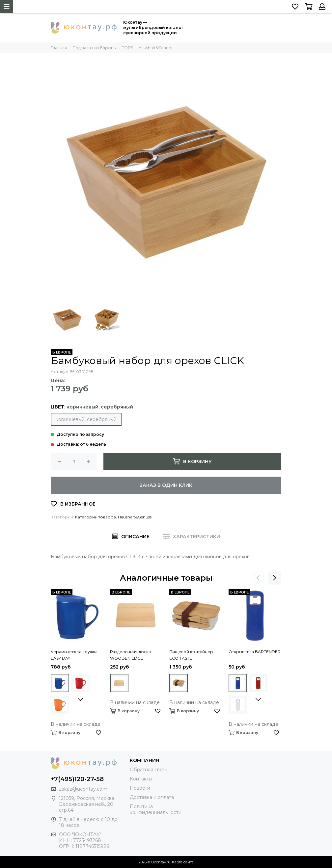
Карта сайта (183, 862)
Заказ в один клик (166, 485)
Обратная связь (148, 770)
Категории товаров (96, 517)
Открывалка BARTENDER (255, 652)
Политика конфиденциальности (156, 809)
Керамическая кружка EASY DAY (74, 655)
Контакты (141, 779)
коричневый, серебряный (86, 419)
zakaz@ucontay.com (83, 789)
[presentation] (258, 578)
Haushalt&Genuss (135, 517)
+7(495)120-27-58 (77, 779)
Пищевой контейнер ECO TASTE (191, 655)
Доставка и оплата (152, 797)
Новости (140, 788)
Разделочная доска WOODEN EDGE (130, 655)
